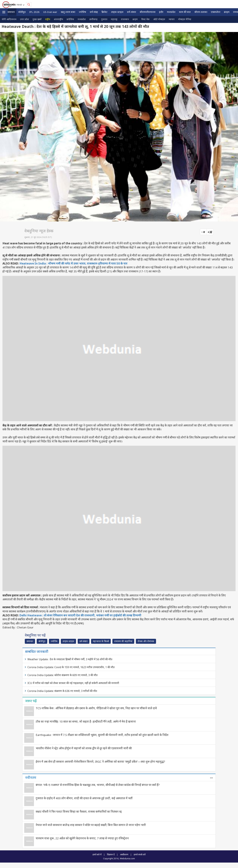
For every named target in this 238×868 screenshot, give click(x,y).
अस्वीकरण (124, 854)
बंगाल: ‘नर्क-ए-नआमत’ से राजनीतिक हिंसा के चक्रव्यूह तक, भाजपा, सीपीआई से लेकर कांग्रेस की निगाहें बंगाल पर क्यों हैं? (98, 785)
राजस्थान (125, 19)
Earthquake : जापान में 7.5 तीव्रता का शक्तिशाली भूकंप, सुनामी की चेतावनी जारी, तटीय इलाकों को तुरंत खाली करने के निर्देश (102, 735)
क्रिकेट (104, 12)
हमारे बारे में (97, 854)
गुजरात (104, 19)
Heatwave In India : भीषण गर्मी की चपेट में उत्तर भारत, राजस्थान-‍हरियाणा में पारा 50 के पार (73, 263)
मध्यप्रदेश (171, 12)
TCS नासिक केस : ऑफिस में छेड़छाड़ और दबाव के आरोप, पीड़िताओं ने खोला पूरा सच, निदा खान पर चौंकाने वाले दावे (96, 708)
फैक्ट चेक (145, 19)
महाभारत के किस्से (101, 641)
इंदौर (161, 12)
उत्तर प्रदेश (24, 19)
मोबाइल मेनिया (185, 19)
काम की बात (185, 12)
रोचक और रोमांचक (146, 641)
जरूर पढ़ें (31, 701)
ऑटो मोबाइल (159, 19)
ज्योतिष (82, 12)
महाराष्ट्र (114, 19)
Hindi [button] (20, 5)
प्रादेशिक (70, 19)
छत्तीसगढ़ (93, 19)
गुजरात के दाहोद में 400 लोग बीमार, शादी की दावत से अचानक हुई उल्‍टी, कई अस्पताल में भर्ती (84, 798)
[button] (4, 12)
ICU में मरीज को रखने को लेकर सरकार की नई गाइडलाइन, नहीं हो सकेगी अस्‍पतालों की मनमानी (73, 683)
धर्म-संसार (131, 12)
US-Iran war (50, 12)
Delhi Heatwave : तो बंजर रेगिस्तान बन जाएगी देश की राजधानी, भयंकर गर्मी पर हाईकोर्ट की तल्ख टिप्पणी (80, 615)
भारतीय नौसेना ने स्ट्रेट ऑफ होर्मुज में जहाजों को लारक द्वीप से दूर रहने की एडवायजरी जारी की (84, 748)
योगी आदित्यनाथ (9, 19)
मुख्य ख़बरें (37, 19)
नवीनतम (31, 777)
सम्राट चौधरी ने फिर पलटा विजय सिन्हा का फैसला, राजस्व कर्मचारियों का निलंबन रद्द (79, 812)
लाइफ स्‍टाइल (117, 12)
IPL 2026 (34, 12)
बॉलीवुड (22, 12)
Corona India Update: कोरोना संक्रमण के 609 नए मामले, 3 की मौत (62, 675)
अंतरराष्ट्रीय (58, 19)
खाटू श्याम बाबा (68, 12)
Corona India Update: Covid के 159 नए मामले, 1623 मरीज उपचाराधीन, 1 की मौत (71, 667)
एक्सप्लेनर (216, 12)
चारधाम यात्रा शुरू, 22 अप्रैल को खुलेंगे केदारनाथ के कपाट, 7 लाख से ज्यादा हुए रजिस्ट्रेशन (82, 838)
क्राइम (227, 12)
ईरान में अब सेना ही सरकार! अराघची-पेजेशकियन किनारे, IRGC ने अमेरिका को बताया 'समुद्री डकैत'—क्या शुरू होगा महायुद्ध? (100, 762)
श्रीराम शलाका (201, 12)
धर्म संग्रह (94, 12)
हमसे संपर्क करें (140, 854)
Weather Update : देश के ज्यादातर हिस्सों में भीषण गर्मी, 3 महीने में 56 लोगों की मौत (70, 659)
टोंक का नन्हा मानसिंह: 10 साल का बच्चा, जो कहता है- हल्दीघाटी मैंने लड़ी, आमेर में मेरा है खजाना (86, 721)
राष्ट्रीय (48, 19)
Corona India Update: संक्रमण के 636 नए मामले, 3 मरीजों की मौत (62, 691)
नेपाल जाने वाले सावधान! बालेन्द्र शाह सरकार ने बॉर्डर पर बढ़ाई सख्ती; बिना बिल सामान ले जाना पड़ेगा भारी (91, 825)
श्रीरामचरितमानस (148, 12)
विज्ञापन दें (111, 854)
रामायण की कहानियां (123, 641)
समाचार (11, 12)
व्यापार (172, 19)
